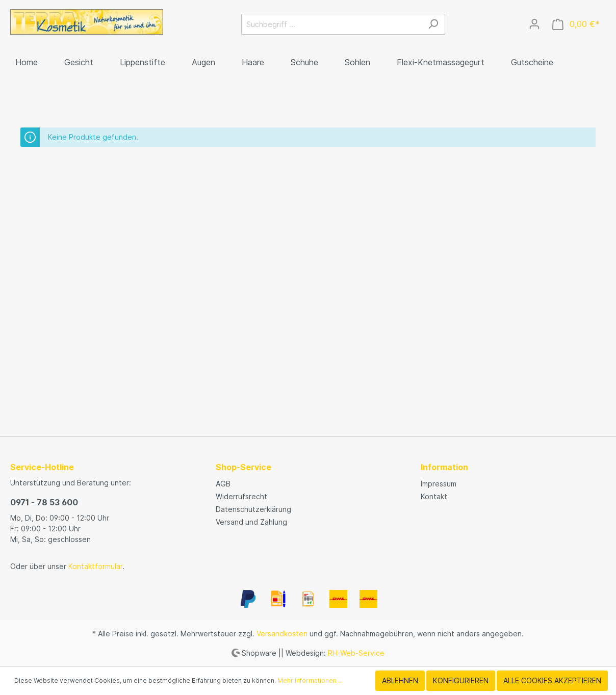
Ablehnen (400, 680)
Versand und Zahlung (251, 522)
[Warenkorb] (576, 24)
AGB (223, 484)
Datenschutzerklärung (253, 509)
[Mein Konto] (534, 24)
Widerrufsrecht (241, 496)
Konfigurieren (461, 680)
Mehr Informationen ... (310, 680)
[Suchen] (433, 24)
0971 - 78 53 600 (44, 502)
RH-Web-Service (356, 652)
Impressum (439, 484)
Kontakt (434, 496)
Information (444, 467)
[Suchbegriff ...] (331, 24)
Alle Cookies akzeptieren (552, 680)
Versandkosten (282, 634)
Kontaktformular (95, 566)
